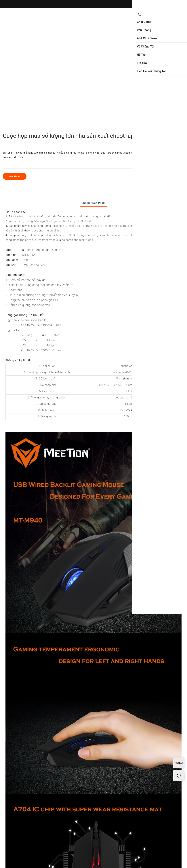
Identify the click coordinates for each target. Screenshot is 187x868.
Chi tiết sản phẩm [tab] (93, 203)
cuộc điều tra (15, 176)
